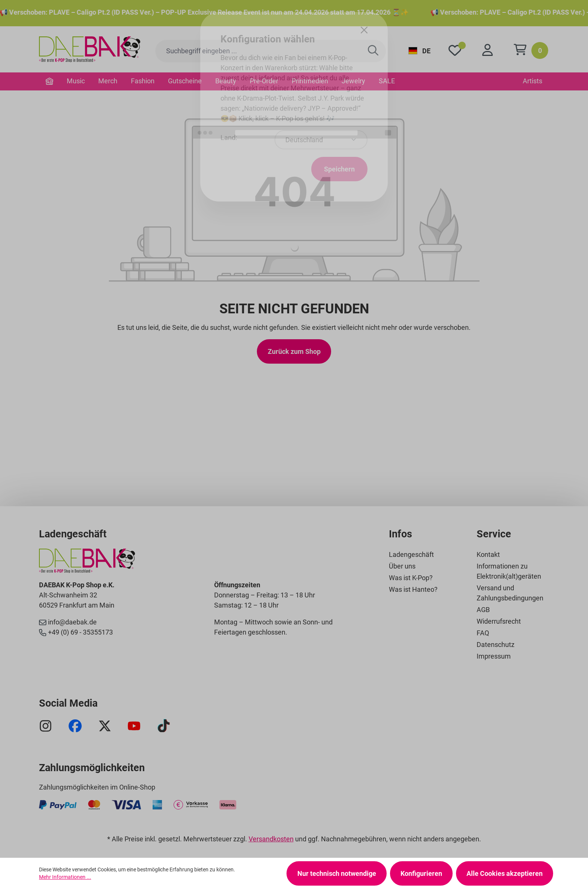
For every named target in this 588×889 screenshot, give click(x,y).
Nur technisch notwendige (337, 873)
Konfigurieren (421, 873)
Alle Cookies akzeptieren (505, 873)
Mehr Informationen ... (65, 877)
